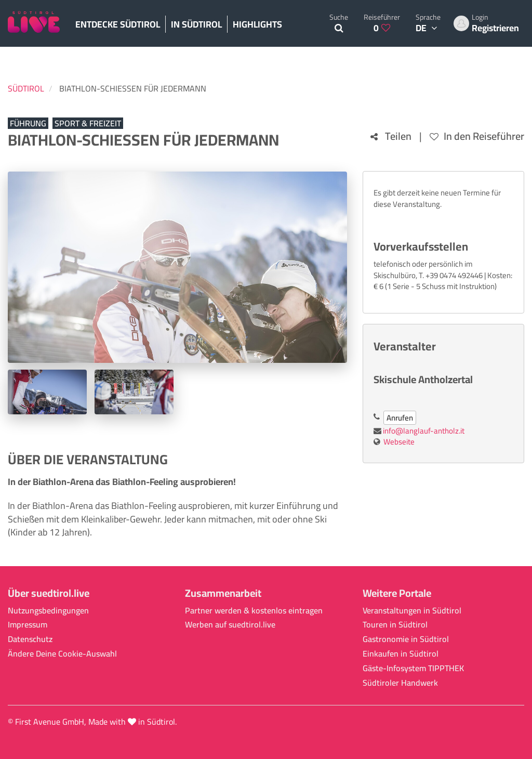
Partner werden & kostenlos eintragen (254, 611)
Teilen (391, 136)
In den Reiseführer (477, 136)
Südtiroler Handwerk (400, 683)
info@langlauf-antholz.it (424, 431)
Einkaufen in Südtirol (401, 654)
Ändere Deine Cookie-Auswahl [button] (62, 654)
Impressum (28, 625)
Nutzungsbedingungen (48, 611)
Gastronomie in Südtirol (406, 639)
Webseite (399, 442)
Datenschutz (30, 639)
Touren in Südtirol (395, 625)
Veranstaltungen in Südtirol (412, 611)
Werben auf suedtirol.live (230, 625)
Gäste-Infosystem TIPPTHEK (413, 668)
